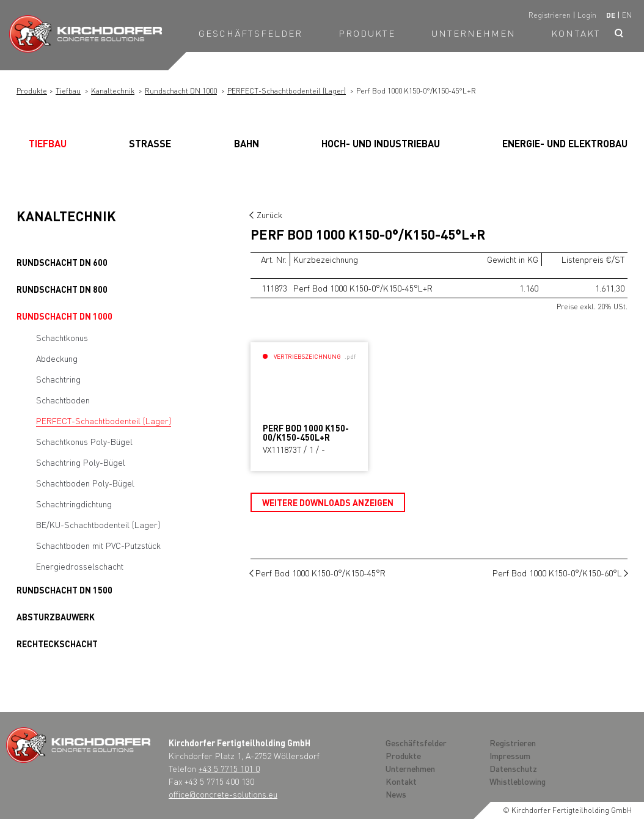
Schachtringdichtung (74, 504)
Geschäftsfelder (251, 33)
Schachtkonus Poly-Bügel (84, 441)
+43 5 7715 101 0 (229, 768)
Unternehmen (474, 33)
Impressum (510, 755)
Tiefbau (68, 91)
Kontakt (576, 33)
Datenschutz (513, 768)
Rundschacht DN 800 (62, 289)
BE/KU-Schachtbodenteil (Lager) (98, 524)
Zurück (269, 215)
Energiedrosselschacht (80, 566)
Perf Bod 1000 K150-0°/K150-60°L (557, 573)
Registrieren (550, 15)
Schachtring (58, 379)
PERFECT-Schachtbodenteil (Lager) (287, 91)
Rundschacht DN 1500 (64, 590)
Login (587, 15)
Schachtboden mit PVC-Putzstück (98, 545)
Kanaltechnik (113, 91)
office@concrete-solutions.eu (223, 794)
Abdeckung (57, 358)
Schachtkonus (62, 337)
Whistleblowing (518, 781)
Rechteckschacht (57, 644)
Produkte (367, 33)
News (396, 794)
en (627, 15)
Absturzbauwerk (56, 617)
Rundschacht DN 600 (62, 262)
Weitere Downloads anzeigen (328, 502)
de (611, 15)
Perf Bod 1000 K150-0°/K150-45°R (320, 573)
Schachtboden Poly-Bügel (85, 483)
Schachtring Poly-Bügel (81, 462)
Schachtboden (63, 400)
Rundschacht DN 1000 (181, 91)
